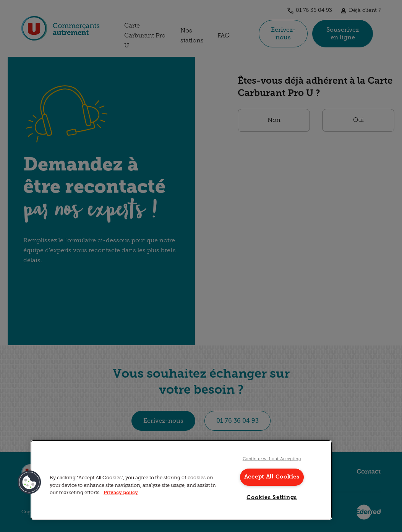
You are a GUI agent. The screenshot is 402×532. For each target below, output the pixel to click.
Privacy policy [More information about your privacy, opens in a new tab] (121, 493)
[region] (181, 480)
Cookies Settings (272, 498)
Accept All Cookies (272, 477)
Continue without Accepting (272, 459)
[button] (29, 482)
